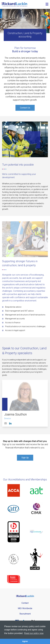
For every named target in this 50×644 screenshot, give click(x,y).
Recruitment (25, 614)
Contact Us (25, 108)
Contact (25, 603)
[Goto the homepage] (14, 4)
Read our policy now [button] (34, 633)
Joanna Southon (16, 414)
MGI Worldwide (25, 608)
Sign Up (25, 458)
